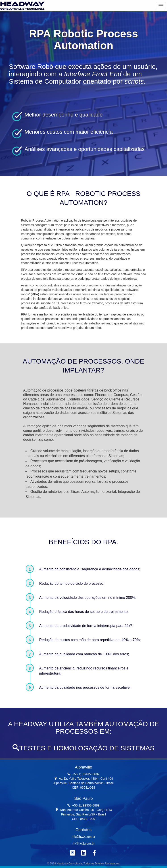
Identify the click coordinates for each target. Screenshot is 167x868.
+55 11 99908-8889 (86, 805)
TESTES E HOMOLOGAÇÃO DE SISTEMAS (83, 748)
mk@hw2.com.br (83, 837)
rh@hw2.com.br (83, 843)
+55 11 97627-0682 (86, 774)
